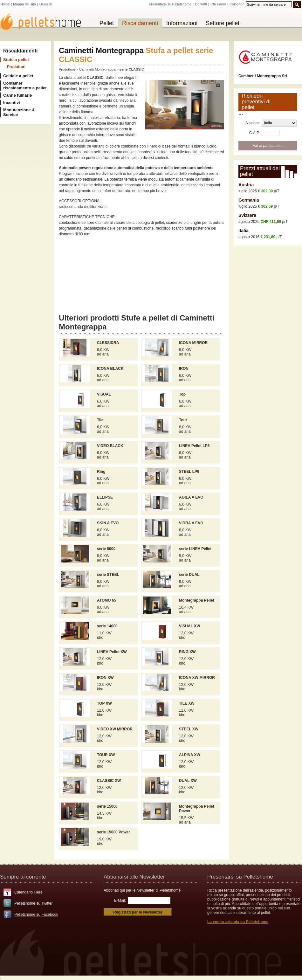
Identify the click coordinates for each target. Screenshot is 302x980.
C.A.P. (254, 133)
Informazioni (182, 23)
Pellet (107, 23)
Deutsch (46, 4)
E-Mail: (120, 901)
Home (5, 4)
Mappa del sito (24, 4)
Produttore (67, 69)
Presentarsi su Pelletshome (170, 4)
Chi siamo (218, 4)
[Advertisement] (141, 278)
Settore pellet (223, 23)
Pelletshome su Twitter (34, 903)
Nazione (253, 123)
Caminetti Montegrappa (98, 69)
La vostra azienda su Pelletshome (238, 922)
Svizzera (247, 215)
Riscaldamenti (20, 51)
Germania (249, 200)
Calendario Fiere (28, 892)
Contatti (201, 4)
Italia (244, 231)
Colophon (237, 4)
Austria (246, 185)
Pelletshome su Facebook (36, 914)
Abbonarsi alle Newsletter (134, 877)
